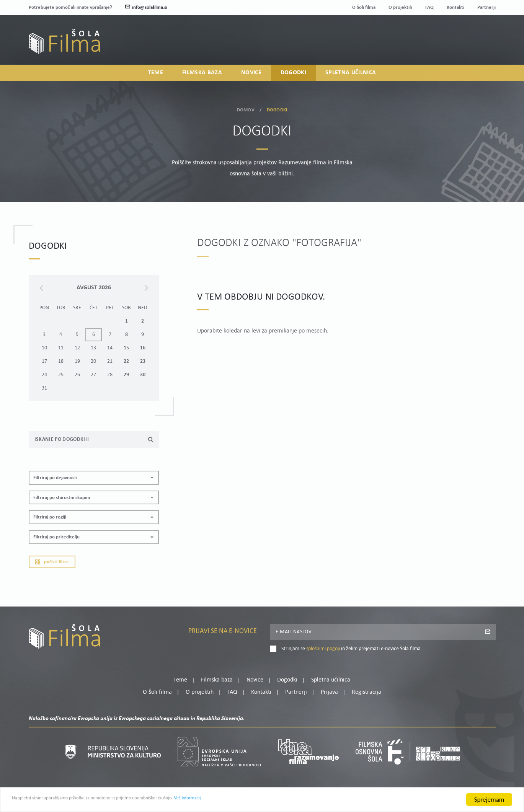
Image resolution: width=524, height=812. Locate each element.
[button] (94, 478)
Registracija (483, 47)
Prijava (448, 47)
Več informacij (257, 805)
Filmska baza (202, 75)
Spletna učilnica (351, 75)
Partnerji (486, 7)
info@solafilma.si (146, 7)
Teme (156, 75)
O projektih (400, 7)
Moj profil (456, 38)
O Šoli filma (364, 7)
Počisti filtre (52, 562)
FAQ (429, 7)
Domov (246, 108)
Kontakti (455, 7)
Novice (251, 75)
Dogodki (293, 75)
